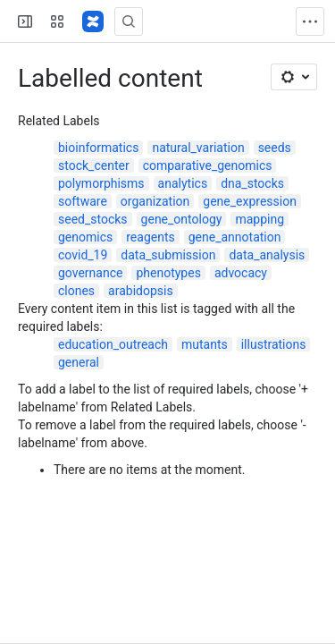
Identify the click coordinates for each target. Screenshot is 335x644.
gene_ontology (182, 219)
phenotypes (168, 273)
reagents (150, 237)
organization (155, 201)
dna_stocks (252, 183)
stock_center (94, 165)
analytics (183, 183)
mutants (205, 344)
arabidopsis (141, 291)
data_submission (168, 255)
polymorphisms (101, 183)
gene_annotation (235, 237)
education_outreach (113, 344)
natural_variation (198, 148)
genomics (85, 237)
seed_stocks (93, 219)
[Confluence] (93, 21)
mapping (260, 219)
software (83, 201)
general (79, 362)
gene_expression (250, 201)
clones (76, 291)
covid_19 (83, 255)
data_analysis (267, 255)
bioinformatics (98, 148)
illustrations (274, 344)
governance (90, 273)
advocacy (241, 273)
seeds (275, 148)
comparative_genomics (208, 165)
